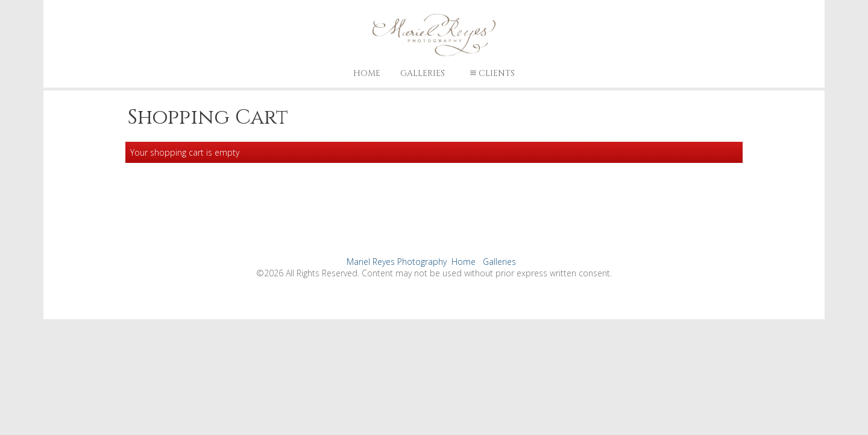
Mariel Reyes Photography (397, 262)
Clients (491, 73)
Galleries (423, 73)
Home (367, 73)
